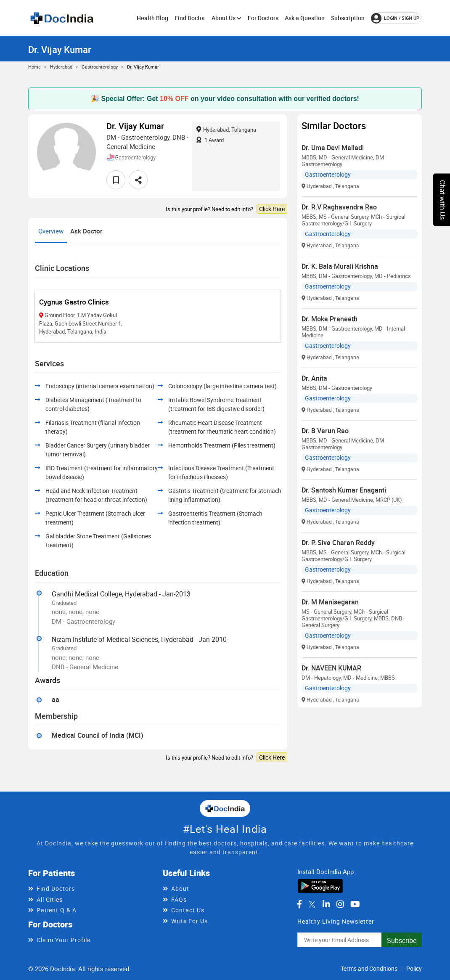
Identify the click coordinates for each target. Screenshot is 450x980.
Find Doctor (190, 18)
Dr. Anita (314, 378)
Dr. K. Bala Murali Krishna (340, 266)
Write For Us (189, 921)
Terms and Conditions (369, 968)
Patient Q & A (57, 910)
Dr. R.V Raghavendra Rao (339, 207)
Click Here (272, 209)
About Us (226, 18)
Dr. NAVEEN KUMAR (331, 668)
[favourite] (116, 180)
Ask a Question (305, 18)
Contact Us (188, 910)
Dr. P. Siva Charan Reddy (338, 543)
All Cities (50, 899)
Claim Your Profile (64, 940)
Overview (51, 231)
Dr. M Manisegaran (330, 602)
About (180, 889)
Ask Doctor (86, 231)
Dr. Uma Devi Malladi (333, 148)
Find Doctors (56, 889)
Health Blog (152, 18)
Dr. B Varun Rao (325, 431)
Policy (414, 968)
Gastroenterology (100, 67)
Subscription (348, 18)
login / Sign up (395, 18)
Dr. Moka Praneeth (330, 319)
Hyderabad (61, 67)
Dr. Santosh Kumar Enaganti (344, 490)
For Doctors (263, 18)
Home (34, 67)
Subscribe (402, 940)
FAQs (179, 899)
